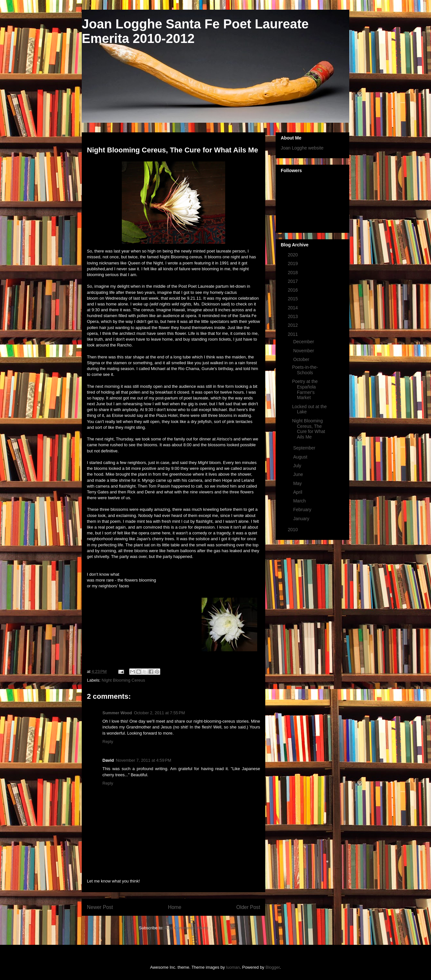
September (305, 448)
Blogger (273, 967)
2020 (294, 255)
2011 (294, 334)
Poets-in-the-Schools (305, 370)
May (298, 483)
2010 (294, 530)
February (303, 510)
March (300, 501)
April (298, 492)
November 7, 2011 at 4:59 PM (143, 760)
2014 (294, 308)
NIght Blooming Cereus (123, 680)
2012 (294, 325)
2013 (294, 316)
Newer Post (100, 907)
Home (175, 907)
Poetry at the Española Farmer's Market (305, 389)
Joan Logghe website (302, 148)
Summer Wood (117, 713)
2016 (294, 290)
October (302, 359)
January (302, 519)
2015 (294, 299)
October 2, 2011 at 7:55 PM (160, 713)
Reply (108, 742)
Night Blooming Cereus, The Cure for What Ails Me (309, 429)
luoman (233, 967)
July (298, 466)
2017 (294, 281)
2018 (294, 273)
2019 (294, 263)
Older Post (248, 907)
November (304, 351)
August (301, 457)
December (304, 342)
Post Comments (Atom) (186, 928)
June (299, 474)
